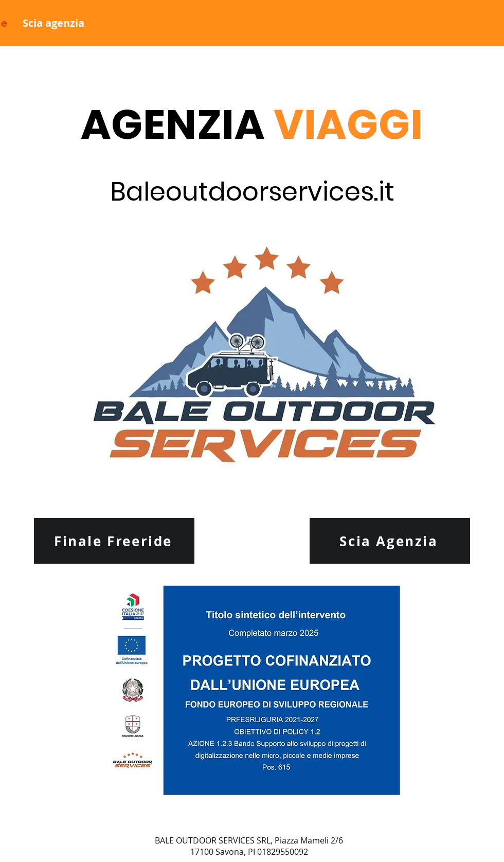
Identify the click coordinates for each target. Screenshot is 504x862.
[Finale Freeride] (114, 541)
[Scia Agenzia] (390, 541)
